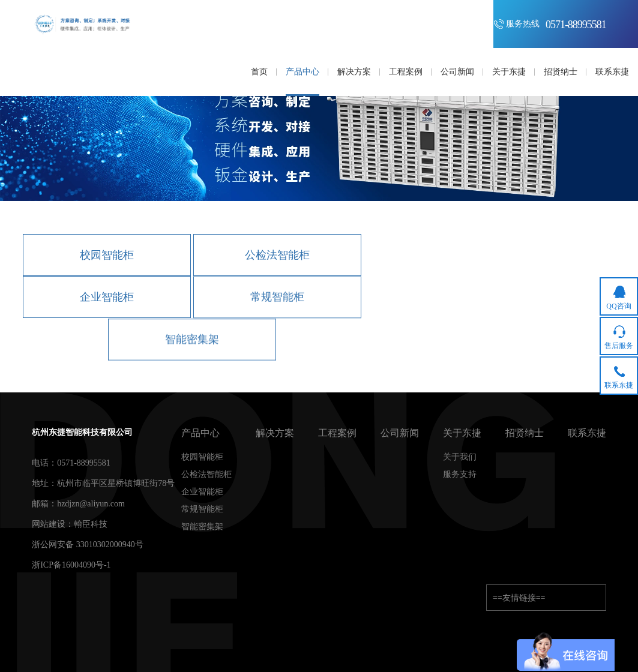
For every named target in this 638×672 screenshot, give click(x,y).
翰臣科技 (91, 524)
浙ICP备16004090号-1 (71, 565)
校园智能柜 (107, 255)
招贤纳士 (525, 433)
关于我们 (460, 457)
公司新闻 (400, 433)
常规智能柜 (277, 298)
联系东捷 (587, 433)
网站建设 (49, 524)
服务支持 (460, 475)
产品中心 (200, 433)
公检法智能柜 (277, 255)
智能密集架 (192, 340)
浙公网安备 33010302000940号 (88, 544)
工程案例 (337, 433)
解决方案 (275, 433)
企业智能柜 (107, 297)
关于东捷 (462, 433)
